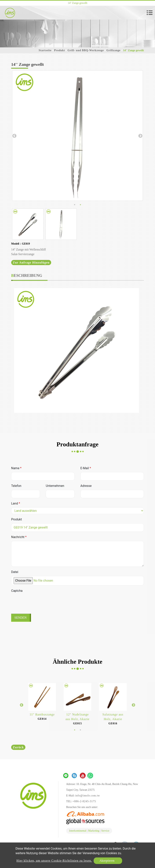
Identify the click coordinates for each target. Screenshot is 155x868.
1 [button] (75, 205)
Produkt (60, 50)
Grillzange (113, 50)
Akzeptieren (107, 861)
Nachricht (19, 537)
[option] (77, 136)
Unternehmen (55, 486)
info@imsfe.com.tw (88, 796)
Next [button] (140, 136)
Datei (15, 572)
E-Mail (86, 468)
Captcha (17, 591)
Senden (20, 618)
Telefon (16, 486)
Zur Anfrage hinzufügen (31, 263)
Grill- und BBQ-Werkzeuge (86, 50)
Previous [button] (14, 136)
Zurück (18, 747)
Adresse (86, 486)
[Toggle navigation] (150, 13)
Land (16, 503)
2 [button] (80, 205)
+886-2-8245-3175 (84, 801)
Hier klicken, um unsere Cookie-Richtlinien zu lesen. (54, 861)
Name (16, 468)
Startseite (45, 50)
